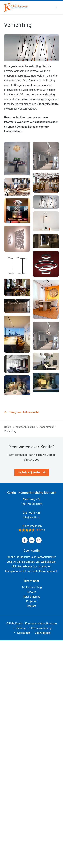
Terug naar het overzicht (24, 412)
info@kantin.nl (32, 517)
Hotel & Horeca (32, 597)
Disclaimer (24, 633)
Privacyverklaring (41, 628)
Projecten (32, 601)
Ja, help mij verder (29, 472)
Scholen (32, 592)
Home (7, 427)
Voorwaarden (43, 633)
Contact (32, 606)
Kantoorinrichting (25, 427)
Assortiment (47, 427)
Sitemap (21, 628)
